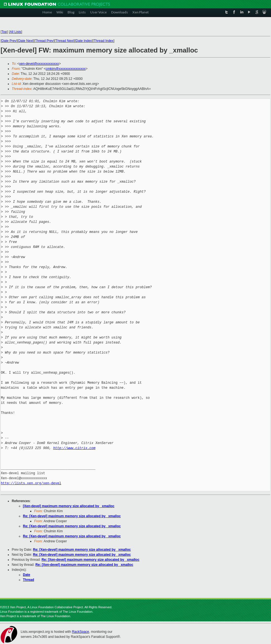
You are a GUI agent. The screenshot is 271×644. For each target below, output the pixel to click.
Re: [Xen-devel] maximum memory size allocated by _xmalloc (72, 516)
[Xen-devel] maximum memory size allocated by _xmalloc (69, 506)
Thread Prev (44, 41)
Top (4, 32)
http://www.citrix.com (74, 448)
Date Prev (9, 41)
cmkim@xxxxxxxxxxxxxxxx (66, 69)
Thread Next (65, 41)
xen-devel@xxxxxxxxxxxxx (39, 64)
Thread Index (104, 41)
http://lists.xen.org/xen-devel (31, 483)
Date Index (84, 41)
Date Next (26, 41)
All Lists (16, 32)
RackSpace (80, 632)
